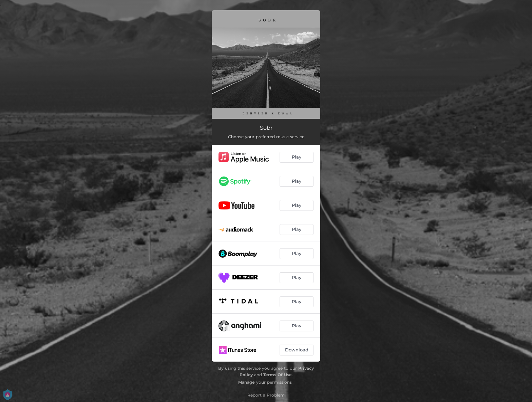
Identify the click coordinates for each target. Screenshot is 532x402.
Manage (246, 382)
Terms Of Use (278, 375)
